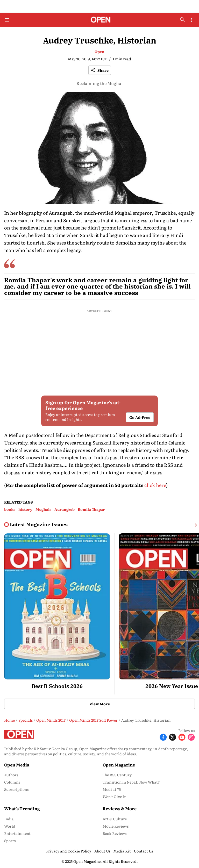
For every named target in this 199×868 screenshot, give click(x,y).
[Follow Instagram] (191, 737)
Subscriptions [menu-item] (16, 789)
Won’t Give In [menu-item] (115, 797)
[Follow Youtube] (182, 737)
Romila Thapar (91, 509)
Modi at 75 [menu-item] (112, 789)
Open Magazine (119, 765)
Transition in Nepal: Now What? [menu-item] (131, 782)
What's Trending (22, 808)
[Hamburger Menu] (7, 20)
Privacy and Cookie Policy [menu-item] (69, 851)
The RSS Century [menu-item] (117, 775)
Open (99, 52)
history (25, 509)
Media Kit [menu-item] (122, 851)
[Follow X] (173, 737)
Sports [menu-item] (10, 841)
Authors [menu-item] (11, 775)
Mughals (43, 509)
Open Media (17, 765)
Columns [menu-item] (12, 782)
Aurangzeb (65, 509)
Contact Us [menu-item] (143, 851)
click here (155, 485)
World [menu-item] (10, 826)
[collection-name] (39, 525)
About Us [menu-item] (102, 851)
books (10, 509)
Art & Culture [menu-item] (115, 819)
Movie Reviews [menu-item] (116, 826)
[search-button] (182, 20)
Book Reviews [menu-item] (115, 833)
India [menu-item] (9, 819)
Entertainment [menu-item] (17, 833)
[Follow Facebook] (163, 737)
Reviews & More (120, 808)
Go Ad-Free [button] (140, 417)
